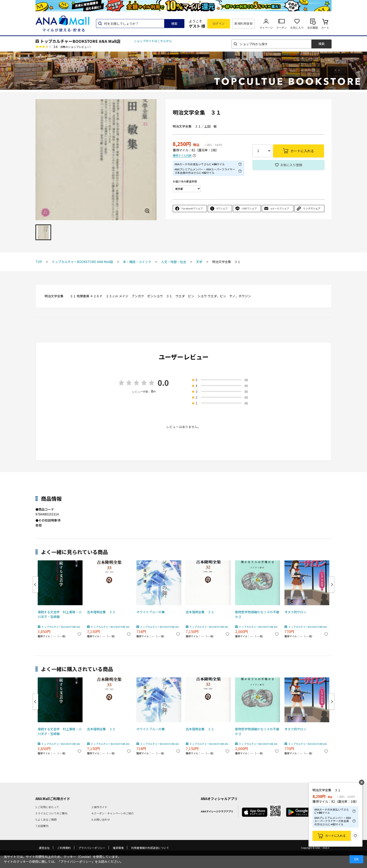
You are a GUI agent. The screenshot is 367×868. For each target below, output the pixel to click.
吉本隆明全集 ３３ (101, 612)
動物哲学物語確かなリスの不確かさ (257, 614)
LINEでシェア (249, 208)
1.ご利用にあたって (47, 807)
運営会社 (44, 848)
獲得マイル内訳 (182, 156)
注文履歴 (312, 27)
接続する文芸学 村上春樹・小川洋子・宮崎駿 (60, 614)
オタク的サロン (295, 612)
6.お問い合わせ (101, 819)
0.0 (163, 383)
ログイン (219, 23)
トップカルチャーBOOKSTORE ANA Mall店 (80, 41)
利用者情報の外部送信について (150, 848)
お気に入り (297, 27)
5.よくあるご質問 (46, 819)
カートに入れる (335, 836)
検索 (174, 24)
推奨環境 (118, 848)
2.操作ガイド (99, 807)
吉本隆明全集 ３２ (200, 612)
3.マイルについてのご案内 (51, 813)
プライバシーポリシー (92, 848)
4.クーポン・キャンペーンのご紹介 (113, 813)
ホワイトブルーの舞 (151, 612)
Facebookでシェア (192, 208)
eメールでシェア (280, 208)
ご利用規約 (64, 848)
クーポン (282, 27)
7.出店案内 (42, 826)
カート (325, 27)
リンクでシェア (312, 208)
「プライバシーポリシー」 (76, 861)
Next (332, 585)
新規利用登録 (244, 23)
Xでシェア (222, 208)
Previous (35, 585)
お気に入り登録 (291, 165)
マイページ (266, 27)
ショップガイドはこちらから (153, 41)
